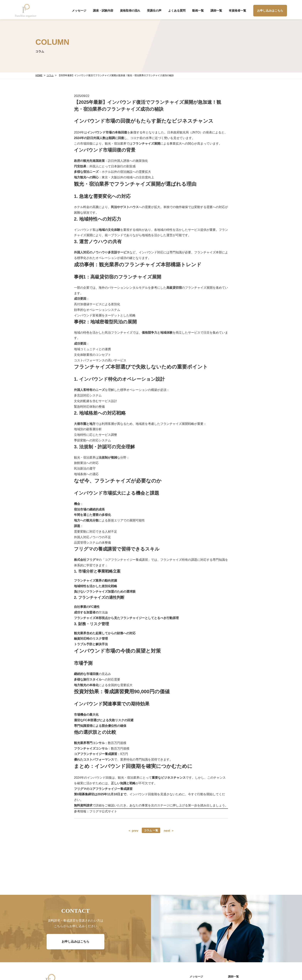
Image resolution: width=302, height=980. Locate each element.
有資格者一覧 (237, 11)
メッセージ (79, 11)
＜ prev (133, 831)
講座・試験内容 (103, 11)
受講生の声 (154, 11)
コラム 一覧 (151, 830)
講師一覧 (216, 11)
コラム (50, 75)
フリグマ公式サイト (103, 811)
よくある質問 (177, 11)
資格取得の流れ (130, 11)
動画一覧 (198, 11)
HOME (39, 75)
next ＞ (169, 831)
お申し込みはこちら (270, 11)
